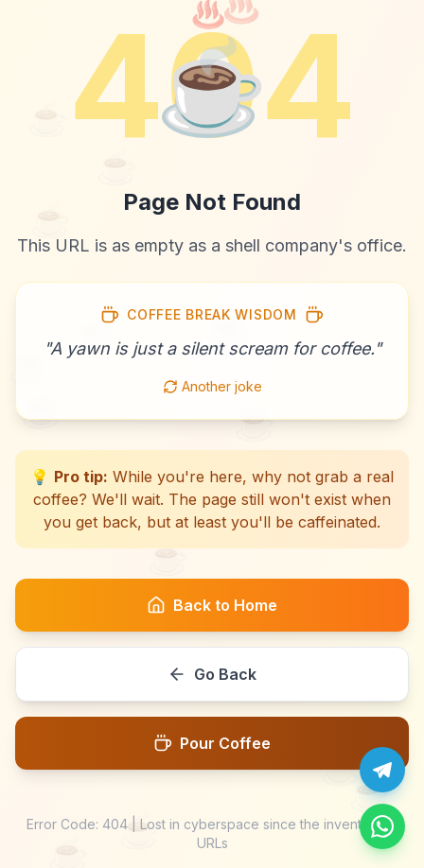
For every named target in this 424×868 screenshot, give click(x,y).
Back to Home (212, 605)
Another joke (212, 386)
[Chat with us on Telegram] (382, 770)
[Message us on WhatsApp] (382, 826)
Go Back (212, 674)
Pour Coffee (212, 743)
